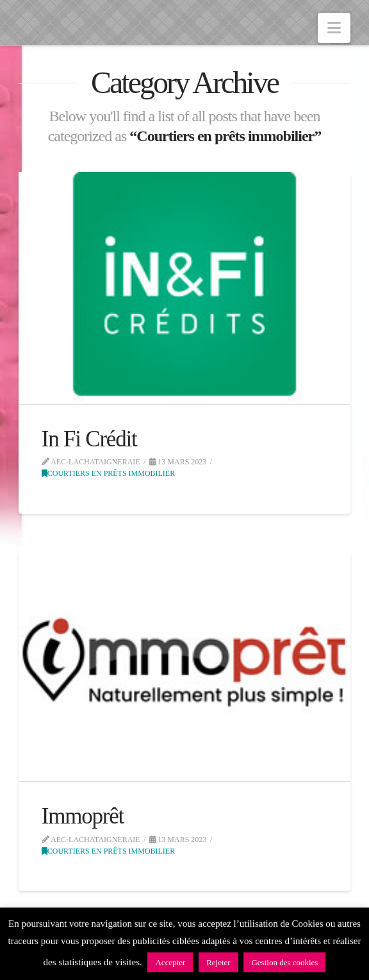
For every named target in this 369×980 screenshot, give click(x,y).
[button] (334, 28)
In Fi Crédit (89, 439)
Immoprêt (83, 816)
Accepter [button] (170, 962)
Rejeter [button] (218, 962)
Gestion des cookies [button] (284, 962)
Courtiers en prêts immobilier (108, 473)
